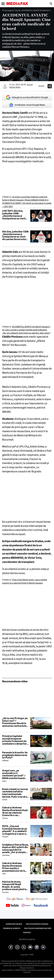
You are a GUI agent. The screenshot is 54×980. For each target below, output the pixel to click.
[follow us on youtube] (12, 906)
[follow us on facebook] (41, 906)
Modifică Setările (27, 939)
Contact (27, 933)
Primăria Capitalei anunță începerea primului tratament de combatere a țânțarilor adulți (14, 740)
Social (18, 10)
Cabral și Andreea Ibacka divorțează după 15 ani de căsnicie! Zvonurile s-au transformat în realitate (15, 811)
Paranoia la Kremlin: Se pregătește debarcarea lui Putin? (15, 755)
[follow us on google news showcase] (37, 899)
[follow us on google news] (15, 899)
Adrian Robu (15, 87)
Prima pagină (8, 10)
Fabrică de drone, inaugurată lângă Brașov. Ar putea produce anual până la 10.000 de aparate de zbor (14, 886)
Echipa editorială (14, 924)
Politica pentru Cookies (37, 924)
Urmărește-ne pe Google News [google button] (27, 105)
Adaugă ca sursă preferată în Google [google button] (27, 97)
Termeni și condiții (12, 928)
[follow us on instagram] (26, 906)
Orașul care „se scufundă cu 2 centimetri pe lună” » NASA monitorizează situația (14, 774)
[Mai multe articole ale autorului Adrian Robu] (5, 86)
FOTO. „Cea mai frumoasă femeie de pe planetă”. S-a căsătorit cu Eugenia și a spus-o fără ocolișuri (15, 830)
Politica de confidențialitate (38, 928)
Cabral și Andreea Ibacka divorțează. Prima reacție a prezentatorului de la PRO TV (14, 867)
